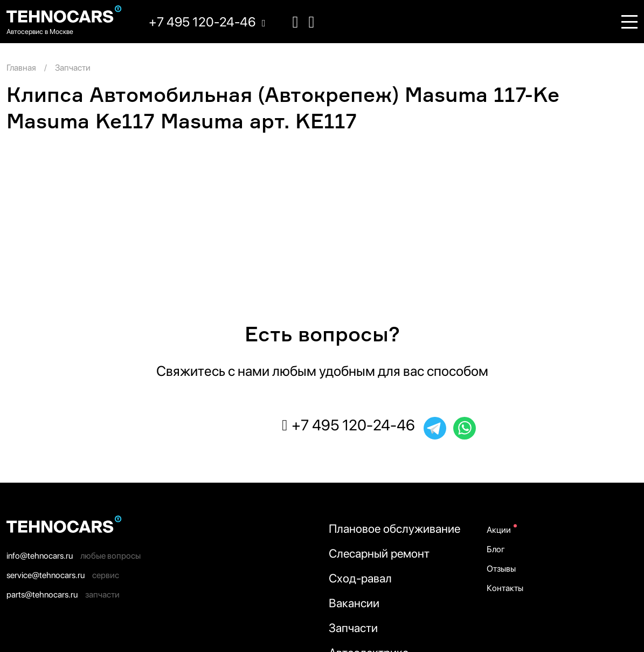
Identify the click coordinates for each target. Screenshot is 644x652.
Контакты (505, 588)
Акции (499, 530)
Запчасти (353, 628)
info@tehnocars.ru (40, 556)
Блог (496, 549)
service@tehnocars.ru (46, 575)
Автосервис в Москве (40, 32)
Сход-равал (360, 578)
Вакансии (354, 603)
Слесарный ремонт (379, 553)
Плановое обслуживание (394, 529)
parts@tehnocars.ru (42, 595)
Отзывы (501, 569)
